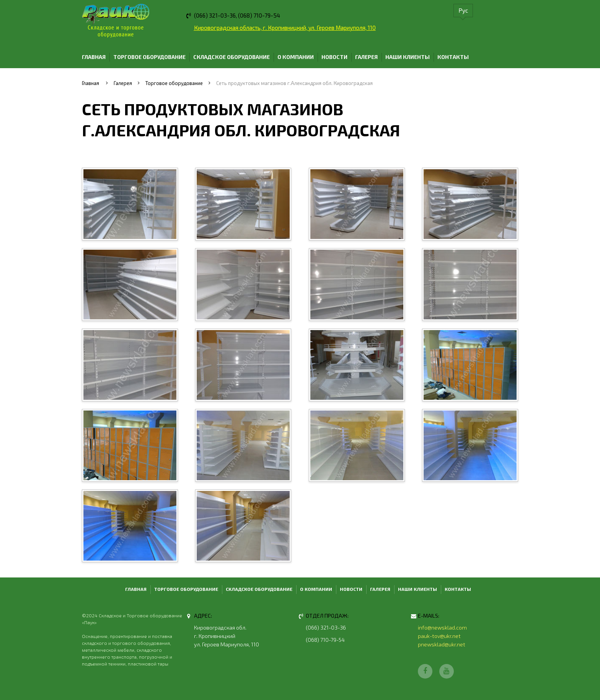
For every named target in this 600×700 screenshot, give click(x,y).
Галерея (366, 57)
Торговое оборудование (149, 57)
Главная (94, 57)
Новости (334, 57)
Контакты (453, 57)
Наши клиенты (408, 57)
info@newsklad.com (442, 627)
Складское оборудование (232, 57)
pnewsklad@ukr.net (442, 644)
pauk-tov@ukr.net (439, 636)
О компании (296, 57)
